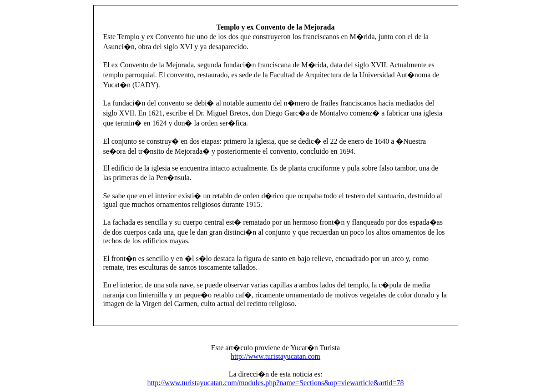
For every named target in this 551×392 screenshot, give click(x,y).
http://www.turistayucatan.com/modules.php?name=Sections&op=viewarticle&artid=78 (275, 383)
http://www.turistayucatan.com (275, 356)
